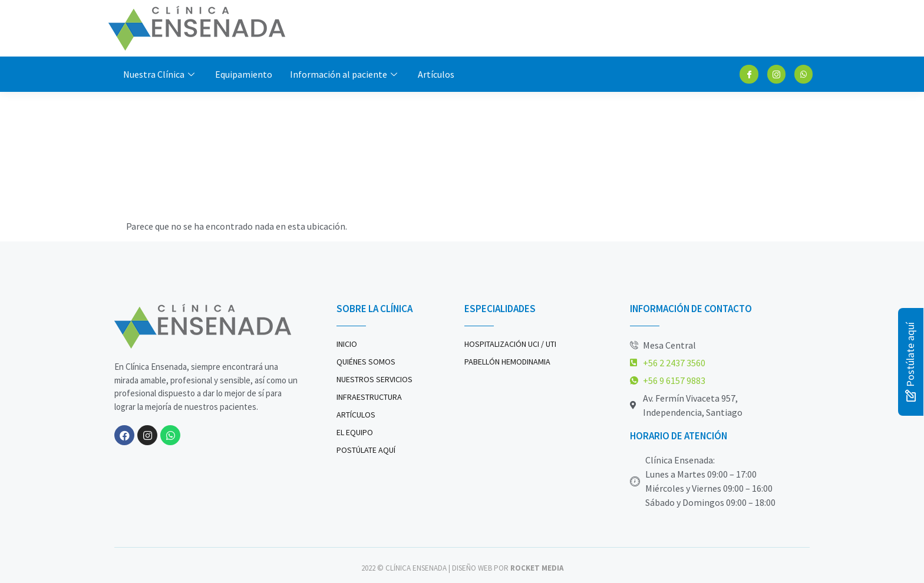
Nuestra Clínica (160, 74)
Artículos (436, 74)
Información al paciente (345, 74)
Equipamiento (244, 74)
